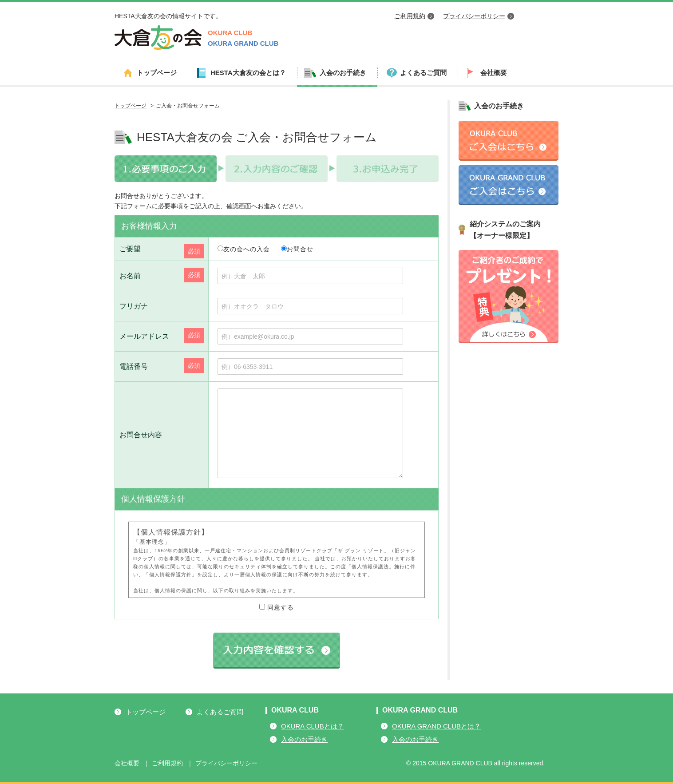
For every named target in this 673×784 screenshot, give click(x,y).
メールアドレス (144, 336)
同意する (277, 607)
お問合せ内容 (141, 435)
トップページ (157, 73)
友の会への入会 (244, 249)
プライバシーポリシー (474, 16)
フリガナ (134, 306)
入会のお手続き (304, 739)
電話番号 (134, 366)
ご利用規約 (410, 16)
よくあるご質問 (423, 73)
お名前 (130, 276)
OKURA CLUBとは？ (313, 726)
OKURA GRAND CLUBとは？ (436, 726)
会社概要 (494, 73)
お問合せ (297, 249)
